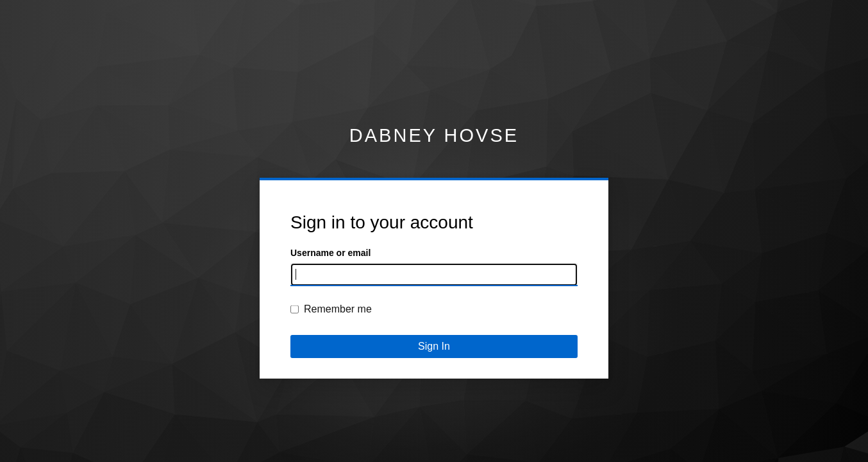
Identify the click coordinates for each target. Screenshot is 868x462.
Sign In (434, 346)
